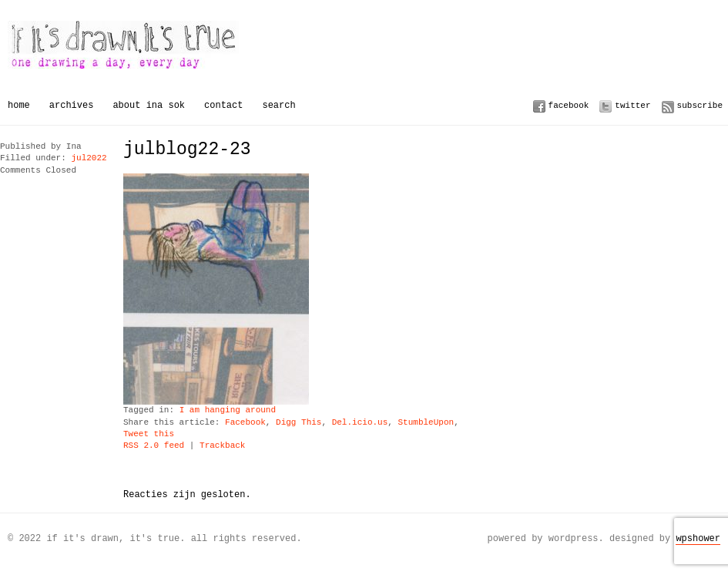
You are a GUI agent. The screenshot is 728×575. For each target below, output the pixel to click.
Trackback (222, 446)
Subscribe (700, 105)
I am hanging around (228, 410)
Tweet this (149, 434)
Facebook (569, 105)
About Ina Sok (149, 105)
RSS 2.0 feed (154, 446)
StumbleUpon (426, 423)
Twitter (632, 105)
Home (19, 105)
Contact (223, 105)
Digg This (299, 423)
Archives (72, 105)
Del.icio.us (360, 423)
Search (278, 105)
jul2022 (89, 158)
